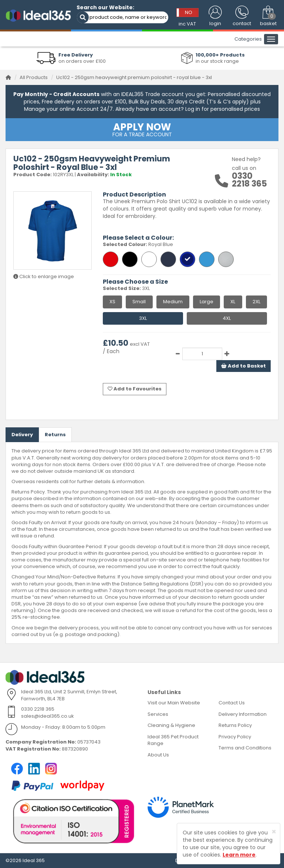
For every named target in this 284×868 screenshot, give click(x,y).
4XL (227, 318)
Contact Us (232, 703)
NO (189, 12)
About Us (158, 755)
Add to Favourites (135, 389)
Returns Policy (235, 725)
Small (139, 302)
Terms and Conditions (245, 748)
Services (158, 714)
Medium (173, 302)
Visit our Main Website (174, 703)
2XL (256, 302)
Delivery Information (243, 714)
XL (233, 302)
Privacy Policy (235, 737)
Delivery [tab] (22, 435)
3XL (143, 318)
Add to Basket (244, 366)
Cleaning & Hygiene (171, 725)
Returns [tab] (55, 435)
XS (112, 302)
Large (207, 302)
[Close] (274, 832)
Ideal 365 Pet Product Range (173, 740)
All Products (34, 77)
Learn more (239, 855)
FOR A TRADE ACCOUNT (142, 129)
